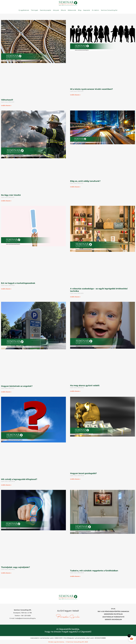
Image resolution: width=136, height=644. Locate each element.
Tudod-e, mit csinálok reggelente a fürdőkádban (94, 571)
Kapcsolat (87, 10)
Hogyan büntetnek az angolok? (17, 386)
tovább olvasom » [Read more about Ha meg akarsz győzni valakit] (75, 391)
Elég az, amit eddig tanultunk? (85, 181)
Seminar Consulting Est (109, 10)
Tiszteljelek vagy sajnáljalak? (16, 567)
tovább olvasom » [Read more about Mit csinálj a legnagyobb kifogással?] (6, 485)
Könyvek (56, 10)
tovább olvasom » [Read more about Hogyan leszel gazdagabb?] (75, 479)
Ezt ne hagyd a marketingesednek (18, 283)
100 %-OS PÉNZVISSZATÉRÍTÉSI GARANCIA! (113, 611)
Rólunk (63, 10)
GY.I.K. (113, 609)
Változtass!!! (7, 100)
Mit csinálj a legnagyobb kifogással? (19, 479)
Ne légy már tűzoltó (11, 195)
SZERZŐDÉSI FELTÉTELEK (113, 614)
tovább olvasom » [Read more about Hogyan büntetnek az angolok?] (6, 392)
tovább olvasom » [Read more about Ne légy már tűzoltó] (6, 201)
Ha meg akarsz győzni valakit (85, 386)
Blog (80, 10)
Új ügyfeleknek (24, 10)
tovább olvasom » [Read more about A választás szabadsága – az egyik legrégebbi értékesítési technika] (75, 297)
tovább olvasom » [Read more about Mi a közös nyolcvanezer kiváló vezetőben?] (75, 95)
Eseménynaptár (46, 10)
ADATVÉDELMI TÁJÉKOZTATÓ (113, 617)
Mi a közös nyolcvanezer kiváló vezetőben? (91, 89)
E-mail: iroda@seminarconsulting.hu (23, 618)
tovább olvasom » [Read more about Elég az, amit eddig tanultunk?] (75, 187)
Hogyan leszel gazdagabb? (83, 473)
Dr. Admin (95, 10)
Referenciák (72, 10)
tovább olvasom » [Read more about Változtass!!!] (6, 105)
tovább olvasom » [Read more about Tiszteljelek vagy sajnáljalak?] (6, 573)
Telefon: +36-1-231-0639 (23, 616)
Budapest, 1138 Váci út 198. (23, 613)
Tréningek (34, 10)
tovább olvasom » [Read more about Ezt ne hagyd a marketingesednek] (6, 289)
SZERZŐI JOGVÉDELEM (113, 619)
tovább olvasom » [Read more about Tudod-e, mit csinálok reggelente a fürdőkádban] (75, 576)
